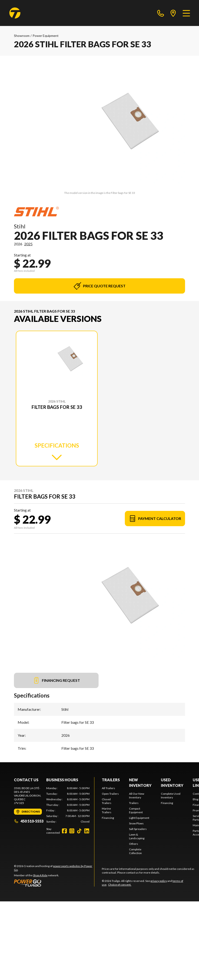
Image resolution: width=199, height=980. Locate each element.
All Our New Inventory (137, 796)
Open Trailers (110, 794)
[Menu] (186, 13)
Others (134, 844)
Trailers (111, 780)
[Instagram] (72, 831)
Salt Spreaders (138, 829)
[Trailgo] (15, 13)
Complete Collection (135, 851)
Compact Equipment (136, 810)
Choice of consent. (120, 885)
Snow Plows (136, 823)
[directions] (173, 13)
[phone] (161, 13)
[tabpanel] (68, 805)
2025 (28, 244)
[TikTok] (79, 831)
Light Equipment (139, 818)
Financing (108, 818)
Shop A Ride (40, 875)
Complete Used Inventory (171, 796)
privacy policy (159, 881)
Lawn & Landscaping (137, 836)
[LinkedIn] (87, 831)
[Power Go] (54, 883)
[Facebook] (64, 831)
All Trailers (108, 788)
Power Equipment (46, 36)
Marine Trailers (107, 810)
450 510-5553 (29, 821)
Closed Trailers (107, 801)
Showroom (22, 36)
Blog (196, 799)
